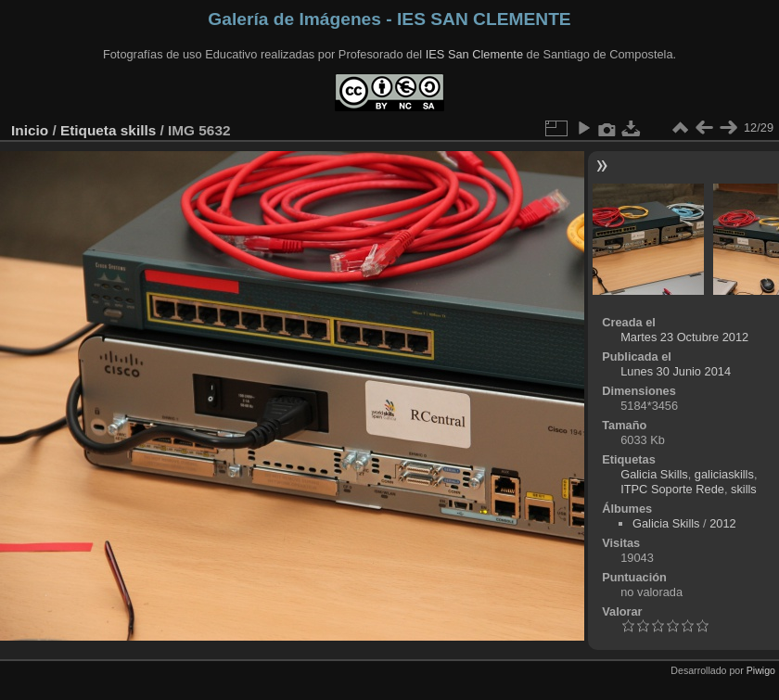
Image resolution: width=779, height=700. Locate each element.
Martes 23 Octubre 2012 (684, 337)
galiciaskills (724, 474)
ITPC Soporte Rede (672, 489)
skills (138, 130)
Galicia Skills (654, 474)
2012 (722, 523)
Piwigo (761, 670)
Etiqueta (89, 130)
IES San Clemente (474, 54)
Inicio (30, 130)
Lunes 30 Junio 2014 (676, 371)
